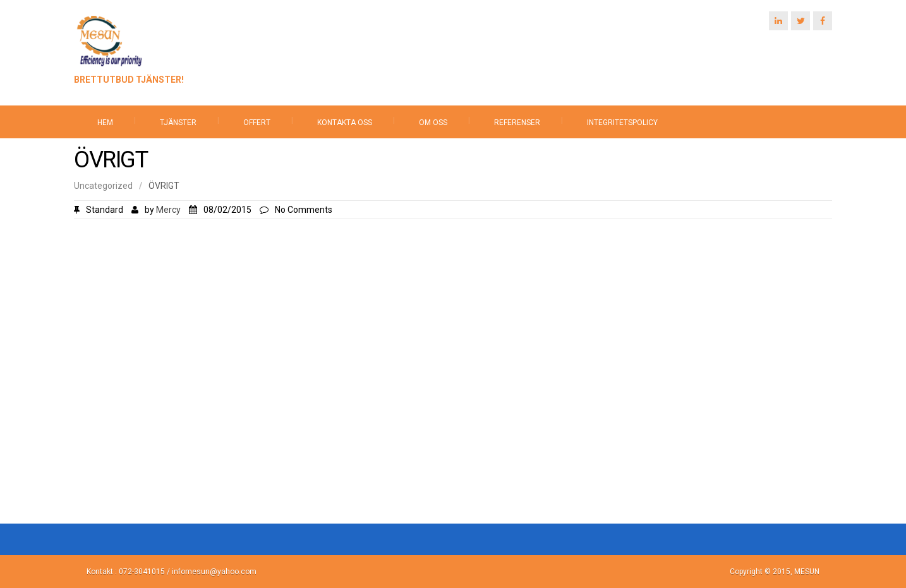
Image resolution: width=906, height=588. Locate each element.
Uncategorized (103, 186)
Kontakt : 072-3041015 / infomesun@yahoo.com (172, 572)
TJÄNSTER (178, 123)
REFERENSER (517, 123)
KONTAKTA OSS (345, 123)
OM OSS (433, 123)
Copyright (747, 572)
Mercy (168, 210)
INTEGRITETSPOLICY (622, 123)
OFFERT (257, 123)
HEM (105, 123)
